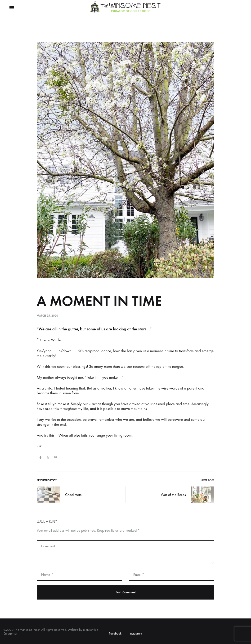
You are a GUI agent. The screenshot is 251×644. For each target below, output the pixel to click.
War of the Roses (188, 495)
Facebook (115, 634)
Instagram (136, 634)
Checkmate (59, 495)
